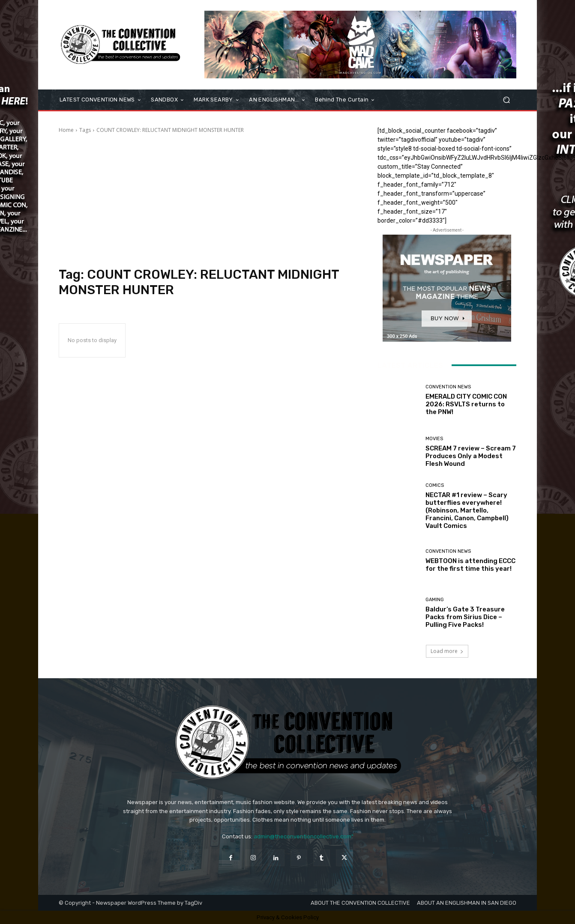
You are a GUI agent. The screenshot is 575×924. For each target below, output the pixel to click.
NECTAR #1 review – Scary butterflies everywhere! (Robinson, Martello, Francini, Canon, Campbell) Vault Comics (467, 510)
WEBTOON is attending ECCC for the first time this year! (470, 565)
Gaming (435, 600)
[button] (506, 100)
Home (66, 130)
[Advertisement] (208, 200)
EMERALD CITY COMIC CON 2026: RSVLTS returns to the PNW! (466, 404)
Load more (447, 651)
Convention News (448, 387)
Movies (434, 439)
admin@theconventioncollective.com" (304, 836)
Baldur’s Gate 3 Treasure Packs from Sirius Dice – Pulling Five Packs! (465, 617)
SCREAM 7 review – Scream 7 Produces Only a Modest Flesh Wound (471, 456)
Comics (435, 485)
